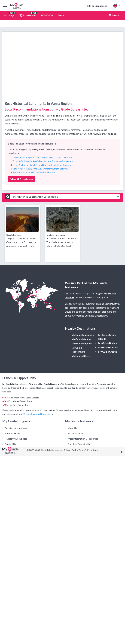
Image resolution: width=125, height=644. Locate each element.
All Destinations (75, 433)
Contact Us (10, 444)
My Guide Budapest (109, 343)
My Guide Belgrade (82, 343)
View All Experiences (22, 179)
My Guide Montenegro (78, 350)
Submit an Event (13, 433)
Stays (9, 15)
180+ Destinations (90, 304)
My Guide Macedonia (83, 335)
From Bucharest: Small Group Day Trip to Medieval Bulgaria (42, 165)
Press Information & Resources (83, 439)
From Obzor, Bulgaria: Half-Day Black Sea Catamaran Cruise (42, 158)
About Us (72, 428)
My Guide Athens (81, 356)
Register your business (16, 428)
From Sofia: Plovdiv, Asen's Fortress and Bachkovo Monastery (43, 161)
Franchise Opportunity (79, 444)
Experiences (28, 15)
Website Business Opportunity (91, 316)
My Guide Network (50, 384)
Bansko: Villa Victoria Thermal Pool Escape (34, 172)
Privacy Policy (71, 450)
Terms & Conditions (88, 450)
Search (114, 15)
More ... (62, 15)
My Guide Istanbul (81, 339)
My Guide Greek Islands (107, 337)
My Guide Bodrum (108, 347)
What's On (47, 15)
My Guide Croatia (108, 352)
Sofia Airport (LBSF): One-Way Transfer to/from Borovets (41, 169)
